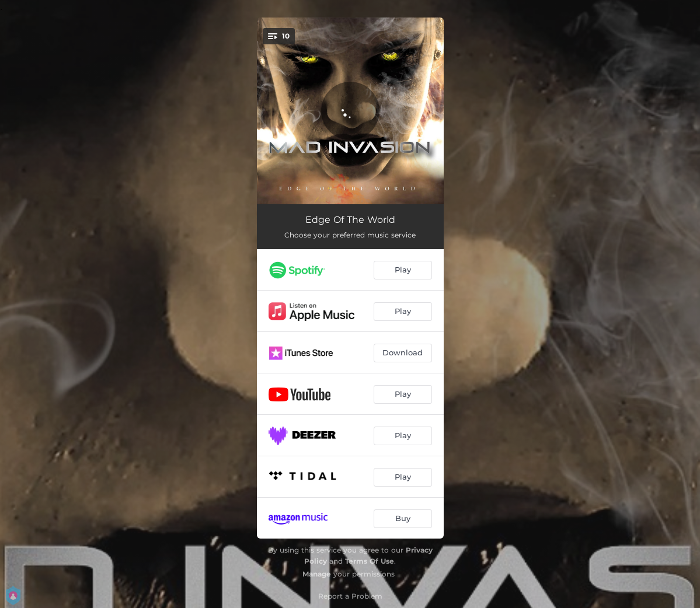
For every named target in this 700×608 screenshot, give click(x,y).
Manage (317, 574)
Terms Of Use (370, 561)
